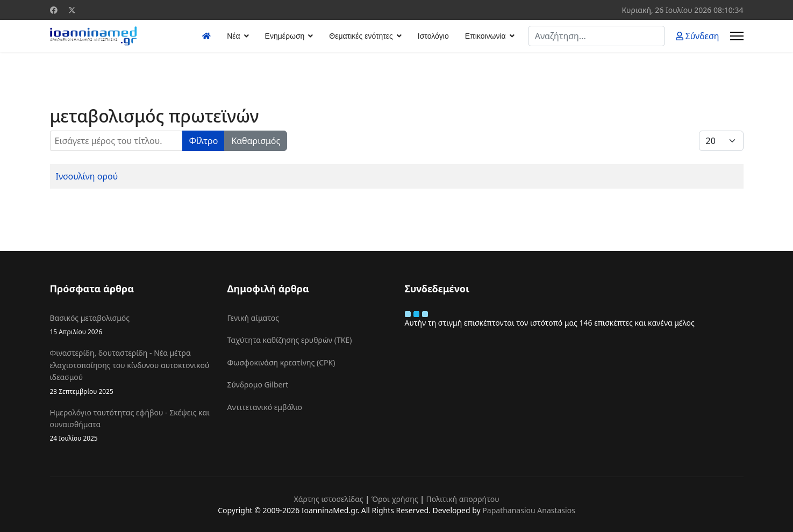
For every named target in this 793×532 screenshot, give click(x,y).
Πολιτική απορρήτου (463, 499)
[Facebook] (54, 10)
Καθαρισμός (256, 141)
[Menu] (737, 36)
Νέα (233, 36)
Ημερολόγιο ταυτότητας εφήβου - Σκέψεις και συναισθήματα (131, 426)
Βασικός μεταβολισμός (131, 325)
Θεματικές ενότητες (361, 36)
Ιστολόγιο (433, 36)
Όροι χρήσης (395, 499)
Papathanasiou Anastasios (529, 510)
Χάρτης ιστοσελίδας (328, 499)
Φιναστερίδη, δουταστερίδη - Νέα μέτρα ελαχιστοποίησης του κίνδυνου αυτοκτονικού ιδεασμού (131, 372)
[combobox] (596, 36)
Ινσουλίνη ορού (87, 176)
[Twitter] (72, 10)
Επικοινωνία (485, 36)
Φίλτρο (204, 141)
